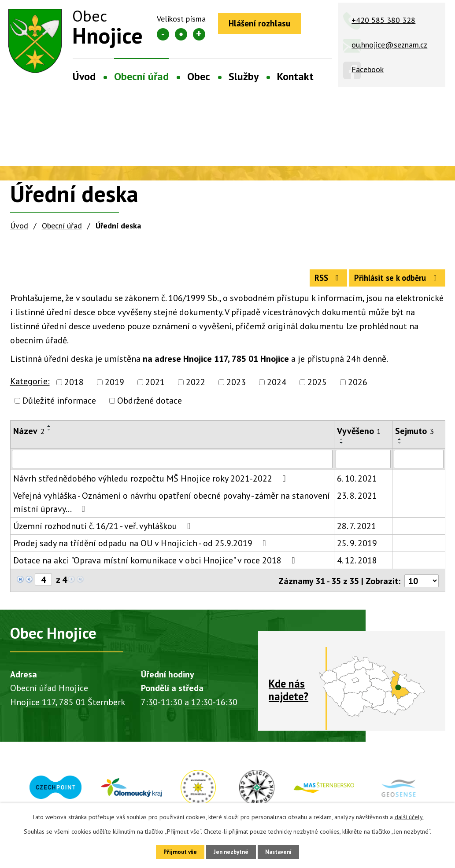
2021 (155, 386)
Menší (163, 34)
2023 (236, 386)
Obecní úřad (141, 76)
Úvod (84, 76)
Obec (199, 76)
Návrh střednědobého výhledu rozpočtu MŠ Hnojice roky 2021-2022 (152, 483)
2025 (317, 386)
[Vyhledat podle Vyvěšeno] (363, 463)
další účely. (409, 816)
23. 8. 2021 (357, 500)
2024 (277, 386)
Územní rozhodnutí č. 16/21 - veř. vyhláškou (104, 530)
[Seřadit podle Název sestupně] (49, 434)
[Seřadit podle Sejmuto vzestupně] (400, 444)
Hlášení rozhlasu (263, 24)
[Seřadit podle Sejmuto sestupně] (400, 447)
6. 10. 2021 (357, 483)
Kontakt (295, 76)
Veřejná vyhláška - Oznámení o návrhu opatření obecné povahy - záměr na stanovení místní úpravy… (172, 507)
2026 (358, 386)
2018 (74, 386)
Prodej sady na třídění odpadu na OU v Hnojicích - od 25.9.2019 (142, 548)
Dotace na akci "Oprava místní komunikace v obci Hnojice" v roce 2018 (156, 565)
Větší (199, 34)
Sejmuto (414, 435)
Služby (244, 76)
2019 (115, 386)
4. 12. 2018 (357, 565)
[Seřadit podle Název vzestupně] (49, 430)
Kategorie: (30, 386)
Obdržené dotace (150, 405)
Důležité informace (59, 405)
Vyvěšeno (359, 435)
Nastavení (285, 851)
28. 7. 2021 (357, 530)
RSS (316, 281)
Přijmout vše (174, 851)
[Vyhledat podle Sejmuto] (419, 463)
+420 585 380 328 (383, 20)
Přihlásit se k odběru (393, 281)
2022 (196, 386)
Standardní (181, 34)
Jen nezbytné (231, 851)
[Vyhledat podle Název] (172, 463)
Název (29, 435)
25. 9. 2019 (357, 548)
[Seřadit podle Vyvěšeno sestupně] (342, 447)
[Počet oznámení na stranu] (421, 585)
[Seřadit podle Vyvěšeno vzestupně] (342, 444)
